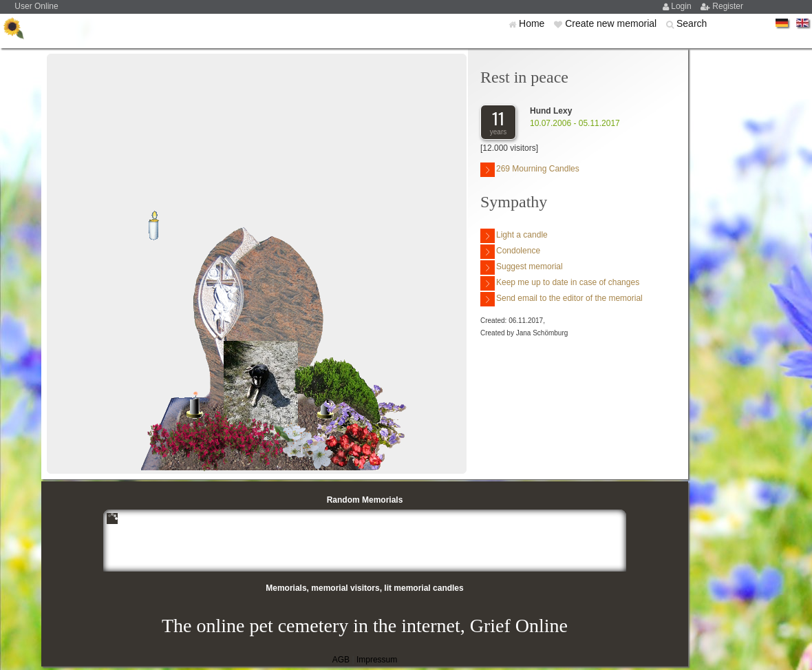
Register (728, 6)
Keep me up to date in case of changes (560, 283)
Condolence (510, 252)
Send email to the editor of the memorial (562, 299)
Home (533, 23)
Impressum (377, 660)
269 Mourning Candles (530, 170)
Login (682, 6)
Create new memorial (612, 23)
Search (692, 23)
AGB (341, 660)
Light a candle (514, 236)
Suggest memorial (522, 268)
